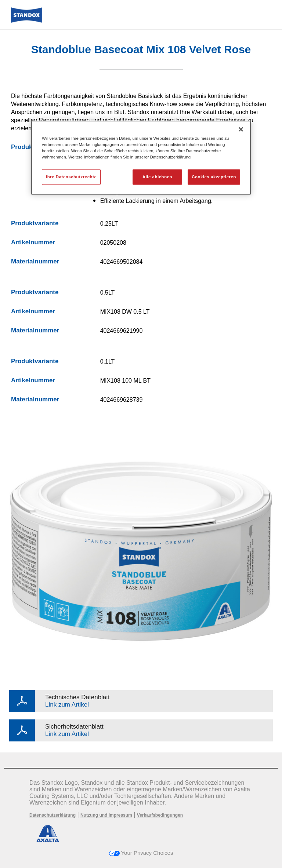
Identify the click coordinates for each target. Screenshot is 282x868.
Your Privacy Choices (141, 853)
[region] (141, 158)
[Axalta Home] (27, 21)
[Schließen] (241, 129)
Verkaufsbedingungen (160, 815)
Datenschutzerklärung (53, 815)
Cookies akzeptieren (214, 177)
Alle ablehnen (157, 177)
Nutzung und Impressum (106, 815)
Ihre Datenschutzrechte (71, 177)
